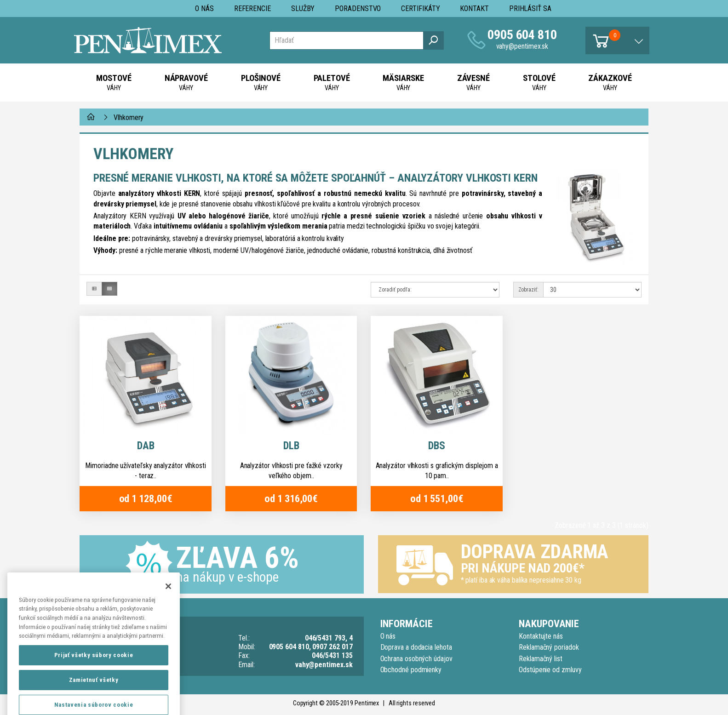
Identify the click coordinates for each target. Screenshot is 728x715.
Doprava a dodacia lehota (416, 647)
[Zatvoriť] (168, 610)
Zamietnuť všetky (94, 704)
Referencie (252, 9)
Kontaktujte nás (541, 636)
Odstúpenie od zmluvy (550, 670)
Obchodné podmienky (411, 670)
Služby (303, 9)
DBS (437, 446)
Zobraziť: (528, 290)
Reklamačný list (541, 659)
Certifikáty (420, 9)
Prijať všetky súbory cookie (94, 679)
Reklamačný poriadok (549, 647)
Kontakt (474, 9)
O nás (204, 9)
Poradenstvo (358, 9)
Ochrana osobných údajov (416, 659)
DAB (146, 446)
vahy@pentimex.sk (522, 46)
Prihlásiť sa (530, 9)
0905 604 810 (522, 35)
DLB (291, 446)
